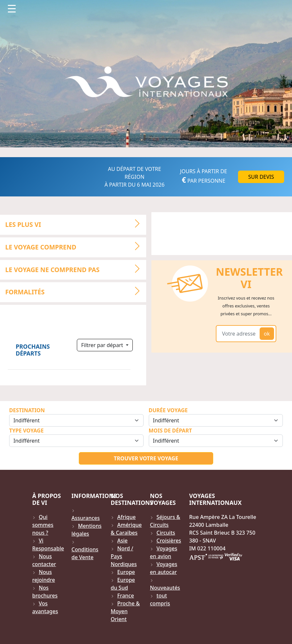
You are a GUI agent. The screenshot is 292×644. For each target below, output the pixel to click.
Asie (123, 541)
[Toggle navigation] (12, 9)
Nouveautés (165, 588)
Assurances (86, 518)
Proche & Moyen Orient (125, 611)
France (126, 596)
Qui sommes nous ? (43, 525)
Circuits (166, 533)
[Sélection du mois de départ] (216, 441)
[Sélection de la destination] (76, 420)
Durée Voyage (168, 410)
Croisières (169, 541)
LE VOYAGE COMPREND (75, 246)
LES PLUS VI (75, 224)
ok (267, 334)
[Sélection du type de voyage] (76, 441)
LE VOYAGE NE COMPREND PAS (75, 269)
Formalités (75, 291)
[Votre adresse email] (239, 334)
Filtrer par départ (103, 345)
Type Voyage (26, 431)
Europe (126, 572)
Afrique (127, 517)
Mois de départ (170, 431)
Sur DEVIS (261, 177)
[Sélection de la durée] (216, 420)
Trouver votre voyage (146, 458)
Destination (27, 410)
